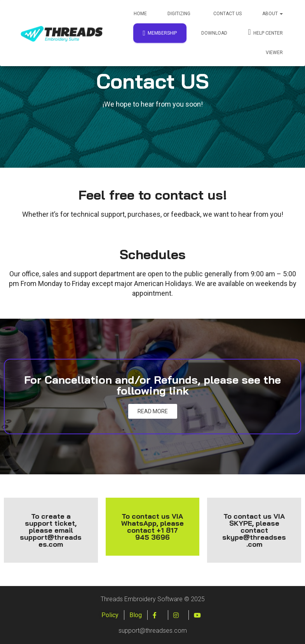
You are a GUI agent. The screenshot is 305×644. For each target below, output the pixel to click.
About (273, 14)
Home (140, 14)
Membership (160, 33)
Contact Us (227, 14)
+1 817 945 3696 (157, 534)
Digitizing (179, 14)
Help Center (265, 32)
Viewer (274, 53)
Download (214, 33)
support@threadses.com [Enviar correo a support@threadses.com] (51, 541)
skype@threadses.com (254, 541)
